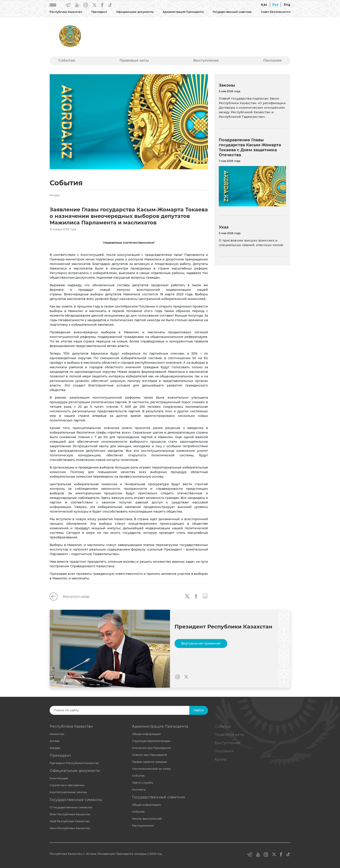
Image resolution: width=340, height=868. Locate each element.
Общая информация (146, 734)
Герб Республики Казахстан (70, 821)
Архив (221, 759)
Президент (99, 12)
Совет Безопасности (276, 12)
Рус (275, 5)
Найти (199, 710)
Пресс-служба (142, 783)
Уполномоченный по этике (151, 769)
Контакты (139, 790)
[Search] (124, 710)
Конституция (59, 778)
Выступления (206, 60)
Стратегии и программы (67, 785)
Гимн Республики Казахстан (70, 828)
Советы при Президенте (150, 755)
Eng (287, 5)
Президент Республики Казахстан (74, 763)
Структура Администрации (151, 741)
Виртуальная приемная (201, 643)
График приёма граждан (150, 762)
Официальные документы (135, 12)
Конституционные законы (68, 792)
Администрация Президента (183, 12)
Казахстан (57, 734)
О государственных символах (71, 807)
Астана (55, 741)
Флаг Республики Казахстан (70, 814)
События (67, 60)
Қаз (264, 5)
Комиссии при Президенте (152, 748)
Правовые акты (134, 60)
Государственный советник (232, 12)
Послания (272, 60)
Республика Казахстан (66, 12)
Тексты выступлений (147, 819)
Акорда (55, 748)
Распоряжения (143, 826)
